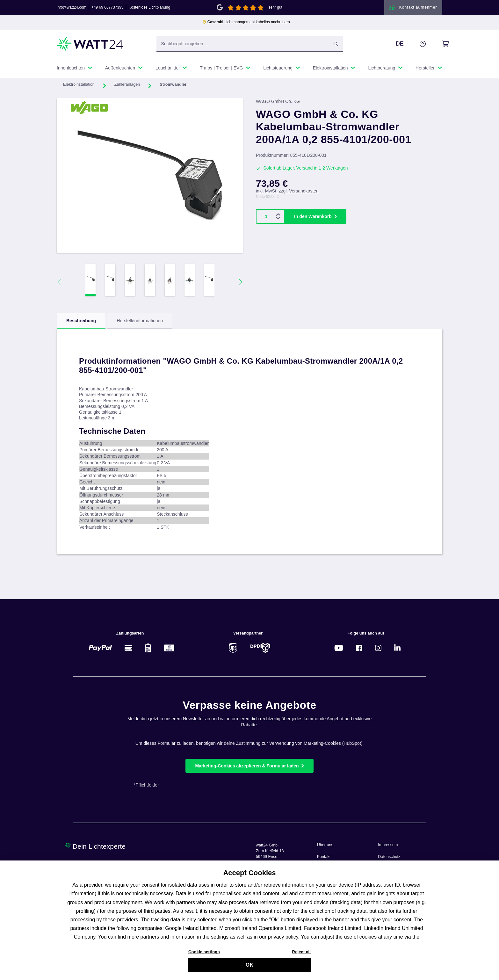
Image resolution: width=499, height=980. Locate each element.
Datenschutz (389, 857)
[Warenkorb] (438, 44)
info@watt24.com (72, 8)
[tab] (81, 322)
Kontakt (324, 857)
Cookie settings (204, 954)
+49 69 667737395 (107, 8)
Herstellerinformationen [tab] (140, 321)
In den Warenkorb (313, 217)
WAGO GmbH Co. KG (278, 102)
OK (249, 967)
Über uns (325, 845)
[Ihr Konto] (416, 44)
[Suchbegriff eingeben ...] (250, 44)
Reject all (301, 954)
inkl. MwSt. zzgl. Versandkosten (287, 192)
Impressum (388, 845)
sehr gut (275, 8)
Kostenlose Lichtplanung (149, 8)
